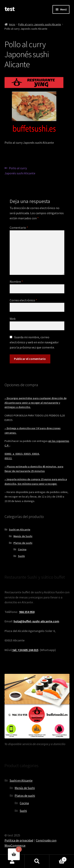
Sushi (21, 556)
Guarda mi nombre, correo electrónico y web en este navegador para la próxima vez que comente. (34, 342)
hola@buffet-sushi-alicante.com (36, 621)
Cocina (22, 549)
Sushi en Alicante (20, 530)
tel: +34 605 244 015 (25, 650)
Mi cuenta (12, 861)
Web (13, 319)
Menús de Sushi (23, 536)
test (10, 9)
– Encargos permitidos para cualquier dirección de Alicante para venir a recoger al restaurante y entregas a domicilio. (36, 403)
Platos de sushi (23, 543)
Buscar (37, 861)
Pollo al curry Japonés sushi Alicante (40, 24)
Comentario (19, 228)
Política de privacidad (19, 840)
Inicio (12, 24)
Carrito (58, 858)
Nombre (16, 282)
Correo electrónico (23, 300)
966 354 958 (27, 612)
